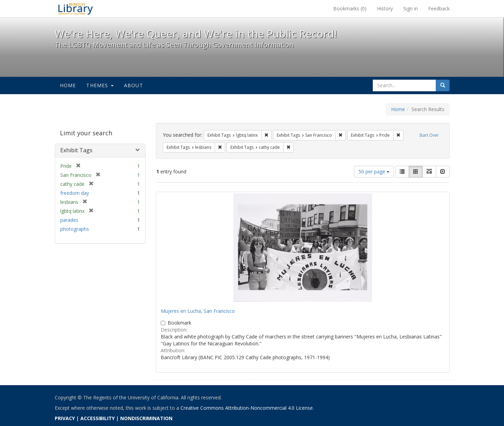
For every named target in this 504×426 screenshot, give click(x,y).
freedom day (75, 193)
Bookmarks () (350, 8)
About (134, 85)
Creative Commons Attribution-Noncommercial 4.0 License (247, 408)
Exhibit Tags (76, 150)
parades (69, 220)
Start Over (429, 135)
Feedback (439, 8)
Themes (100, 85)
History (385, 8)
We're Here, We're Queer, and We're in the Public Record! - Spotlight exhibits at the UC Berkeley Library (76, 9)
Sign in (410, 8)
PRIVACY (65, 418)
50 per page (374, 171)
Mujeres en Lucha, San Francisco (198, 311)
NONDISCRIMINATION (146, 418)
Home (68, 85)
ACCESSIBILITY (98, 418)
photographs (75, 229)
